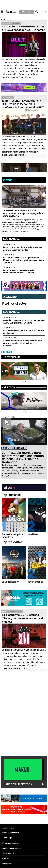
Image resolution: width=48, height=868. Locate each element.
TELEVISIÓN (6, 352)
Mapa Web (7, 864)
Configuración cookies (12, 848)
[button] (44, 195)
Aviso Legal (7, 838)
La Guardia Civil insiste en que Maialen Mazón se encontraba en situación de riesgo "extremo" (23, 260)
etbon (11, 387)
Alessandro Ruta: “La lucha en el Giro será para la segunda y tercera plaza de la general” (22, 343)
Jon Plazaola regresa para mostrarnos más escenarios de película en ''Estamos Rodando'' (23, 457)
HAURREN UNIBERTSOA (18, 784)
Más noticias (12, 239)
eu (42, 12)
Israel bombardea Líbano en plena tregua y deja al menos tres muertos (23, 249)
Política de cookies (10, 843)
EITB (3, 19)
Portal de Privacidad (11, 833)
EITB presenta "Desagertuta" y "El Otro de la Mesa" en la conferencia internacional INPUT (23, 104)
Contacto (6, 859)
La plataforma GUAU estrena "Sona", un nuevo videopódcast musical (22, 618)
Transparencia (8, 853)
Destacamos (13, 357)
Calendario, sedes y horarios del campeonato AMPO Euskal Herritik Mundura (24, 322)
